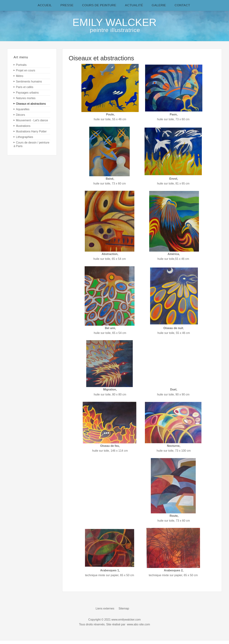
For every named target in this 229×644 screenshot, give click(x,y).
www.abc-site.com (138, 624)
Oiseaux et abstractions (101, 58)
